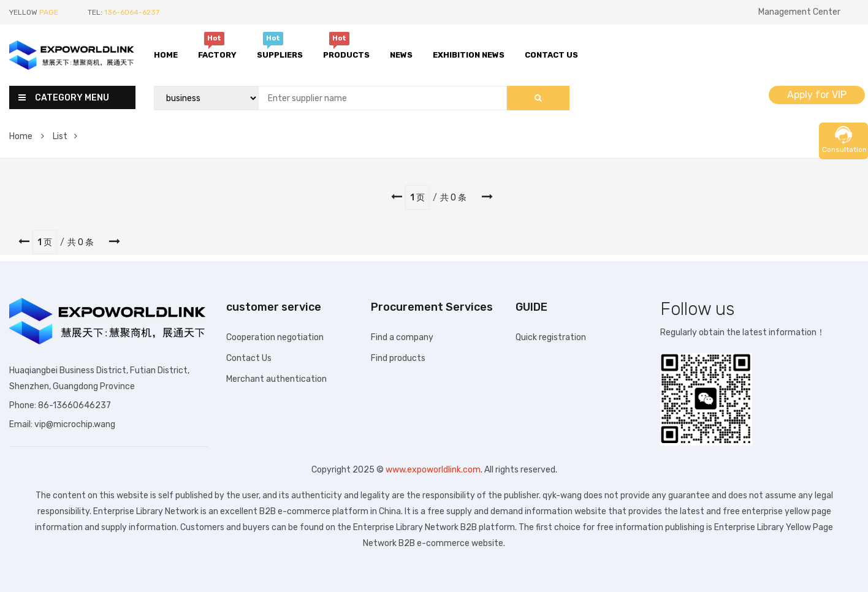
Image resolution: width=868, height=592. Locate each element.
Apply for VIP (817, 95)
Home (166, 55)
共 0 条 (453, 198)
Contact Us (551, 55)
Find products (398, 358)
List (65, 136)
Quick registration (551, 337)
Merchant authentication (276, 379)
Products (346, 53)
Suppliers (280, 53)
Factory (217, 53)
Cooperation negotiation (275, 337)
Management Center (799, 12)
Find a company (402, 337)
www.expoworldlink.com (433, 470)
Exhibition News (469, 55)
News (401, 55)
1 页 (417, 198)
